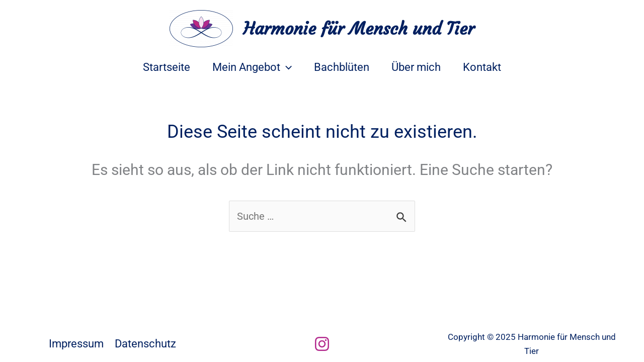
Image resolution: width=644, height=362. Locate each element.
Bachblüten (342, 67)
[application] (286, 67)
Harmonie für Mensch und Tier (359, 29)
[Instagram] (322, 344)
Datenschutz (145, 344)
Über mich (416, 67)
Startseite (167, 67)
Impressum (76, 344)
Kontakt (482, 67)
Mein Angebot (252, 67)
